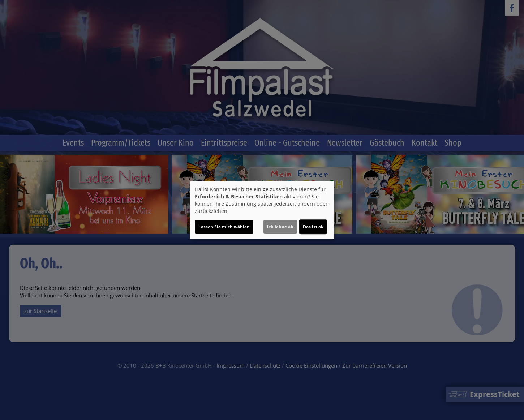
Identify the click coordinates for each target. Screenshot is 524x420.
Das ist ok (313, 227)
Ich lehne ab (280, 227)
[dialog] (262, 210)
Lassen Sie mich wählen (224, 227)
